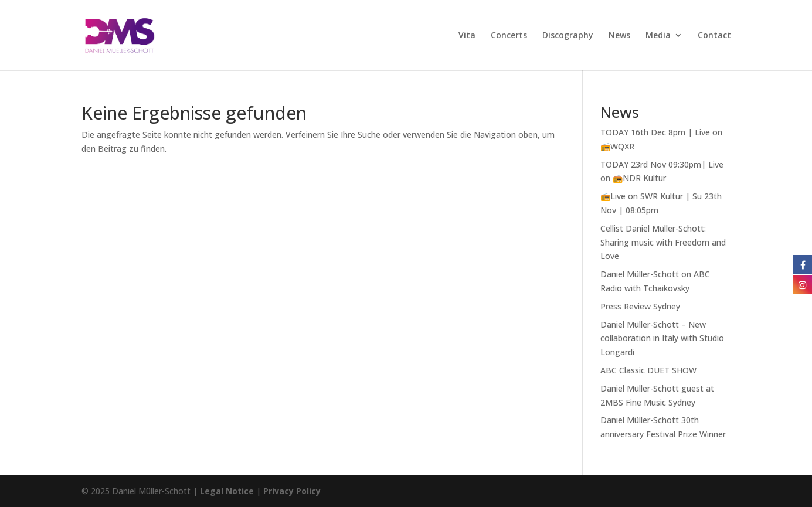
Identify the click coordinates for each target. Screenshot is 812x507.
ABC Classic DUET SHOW (648, 370)
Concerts (509, 36)
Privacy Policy (292, 491)
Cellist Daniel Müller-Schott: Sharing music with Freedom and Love (663, 242)
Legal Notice (227, 491)
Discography (568, 36)
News (619, 36)
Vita (467, 36)
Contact (714, 36)
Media (658, 36)
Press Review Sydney (640, 306)
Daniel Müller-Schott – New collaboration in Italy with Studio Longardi (662, 338)
